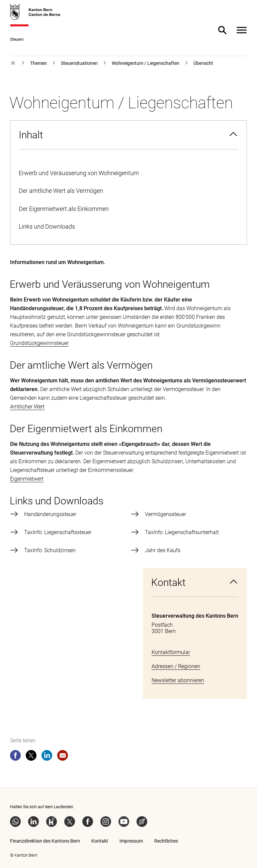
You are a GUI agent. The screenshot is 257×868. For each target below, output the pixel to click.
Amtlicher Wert (27, 407)
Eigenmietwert (27, 479)
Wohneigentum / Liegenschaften (146, 63)
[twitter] (31, 757)
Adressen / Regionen (176, 666)
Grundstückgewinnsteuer (39, 343)
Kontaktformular (171, 652)
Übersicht (203, 63)
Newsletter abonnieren (178, 680)
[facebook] (15, 757)
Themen (38, 63)
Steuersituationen (79, 63)
